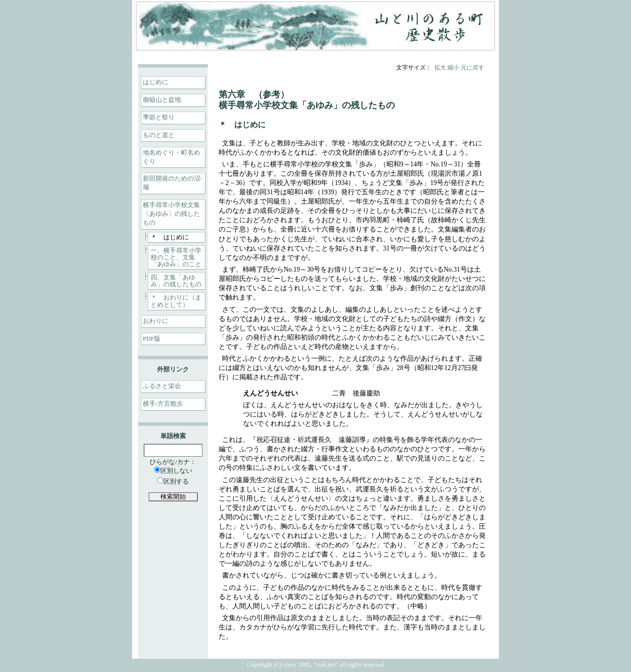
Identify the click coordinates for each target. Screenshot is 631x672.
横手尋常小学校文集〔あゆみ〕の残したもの (171, 214)
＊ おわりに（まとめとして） (176, 301)
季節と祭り (159, 117)
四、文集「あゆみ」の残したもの (176, 281)
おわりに (156, 321)
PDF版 (152, 339)
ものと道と (159, 135)
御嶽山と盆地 (162, 100)
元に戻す (473, 68)
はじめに (156, 82)
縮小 (453, 68)
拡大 (440, 68)
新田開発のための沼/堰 (172, 183)
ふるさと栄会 (162, 386)
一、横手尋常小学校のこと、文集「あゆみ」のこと (176, 257)
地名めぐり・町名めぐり (171, 157)
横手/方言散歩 (163, 404)
